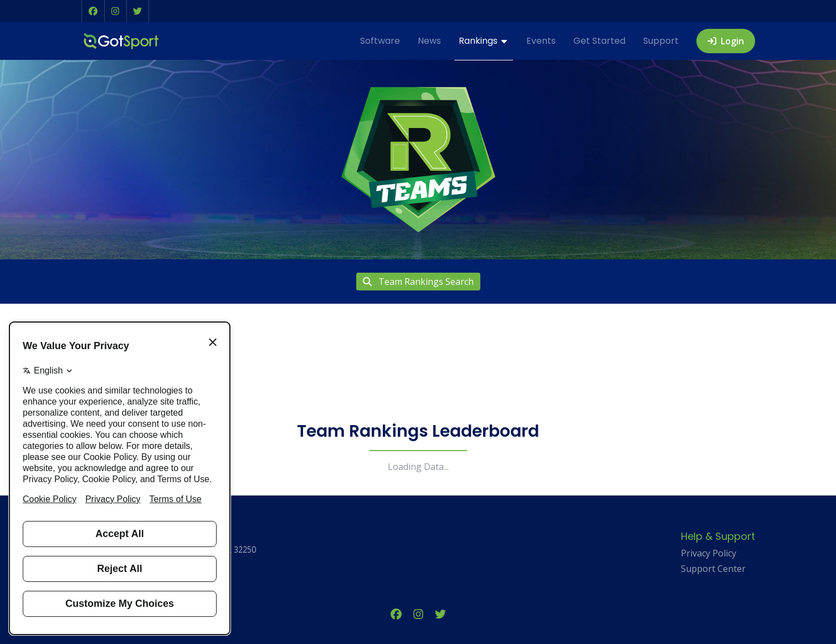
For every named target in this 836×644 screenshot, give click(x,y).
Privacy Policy (709, 553)
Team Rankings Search (418, 282)
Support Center (713, 569)
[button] (93, 11)
